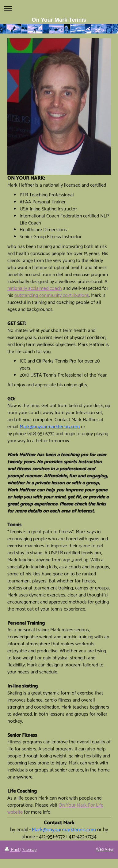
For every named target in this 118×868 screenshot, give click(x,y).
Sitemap (29, 850)
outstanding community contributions (52, 295)
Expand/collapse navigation (59, 8)
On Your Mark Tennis (59, 20)
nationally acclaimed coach (35, 288)
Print (12, 850)
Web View (105, 850)
